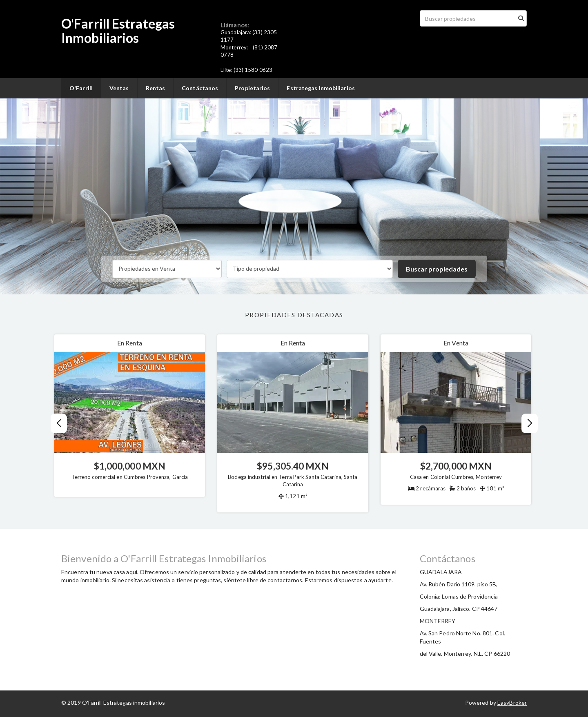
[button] (529, 423)
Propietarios (252, 88)
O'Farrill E (90, 23)
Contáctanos (200, 88)
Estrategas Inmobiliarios (321, 88)
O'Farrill (81, 88)
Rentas (156, 88)
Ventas (119, 88)
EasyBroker (512, 703)
